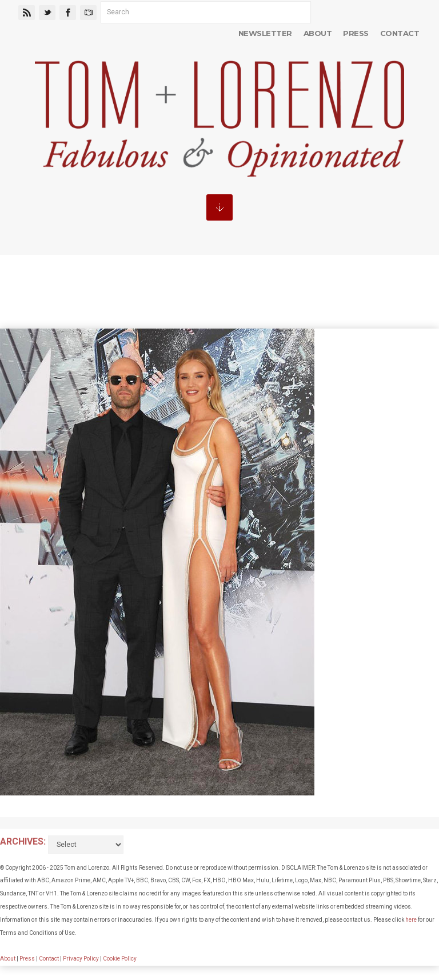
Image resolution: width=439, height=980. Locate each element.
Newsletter (265, 33)
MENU (219, 207)
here (411, 920)
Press (356, 33)
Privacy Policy (81, 959)
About (318, 33)
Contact (400, 33)
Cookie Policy (120, 959)
